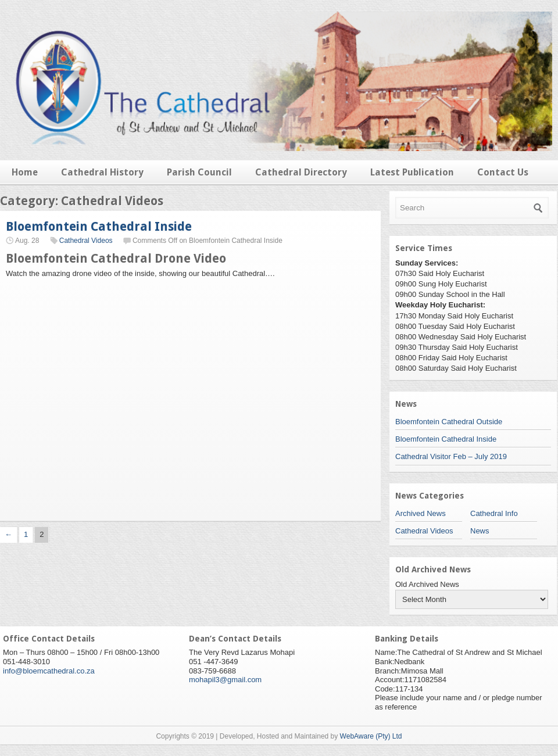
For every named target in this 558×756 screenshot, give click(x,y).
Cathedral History (102, 172)
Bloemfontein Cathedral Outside (449, 422)
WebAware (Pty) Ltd (371, 736)
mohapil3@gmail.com (225, 680)
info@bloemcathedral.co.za (49, 671)
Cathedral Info (494, 513)
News (480, 531)
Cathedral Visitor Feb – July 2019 (451, 456)
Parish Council (199, 172)
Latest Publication (412, 172)
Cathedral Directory (301, 172)
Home (25, 172)
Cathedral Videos (86, 241)
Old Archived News (427, 584)
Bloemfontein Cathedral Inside (99, 226)
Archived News (421, 513)
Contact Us (503, 172)
